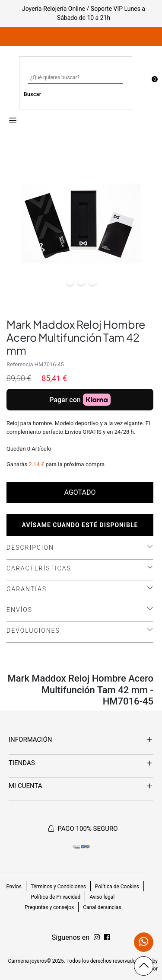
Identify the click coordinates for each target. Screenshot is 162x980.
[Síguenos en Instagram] (107, 938)
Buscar (33, 94)
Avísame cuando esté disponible (80, 525)
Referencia (20, 364)
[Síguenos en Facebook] (97, 938)
